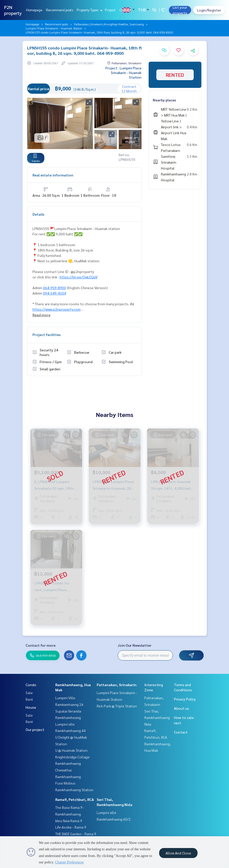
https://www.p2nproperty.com (57, 309)
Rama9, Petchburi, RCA (75, 799)
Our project (35, 729)
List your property (180, 10)
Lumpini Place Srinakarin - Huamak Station (54, 28)
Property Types (89, 10)
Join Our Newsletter (135, 645)
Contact (125, 10)
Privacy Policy (185, 699)
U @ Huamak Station (71, 750)
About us (182, 708)
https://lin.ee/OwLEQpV (79, 277)
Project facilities (47, 334)
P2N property (13, 10)
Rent (29, 699)
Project (110, 10)
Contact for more (41, 645)
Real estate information (53, 175)
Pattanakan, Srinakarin (117, 685)
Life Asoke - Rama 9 (71, 827)
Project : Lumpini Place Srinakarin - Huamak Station (123, 72)
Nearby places (164, 100)
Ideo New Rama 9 (69, 821)
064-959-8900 (54, 288)
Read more (41, 315)
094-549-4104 (54, 293)
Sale (29, 693)
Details (38, 214)
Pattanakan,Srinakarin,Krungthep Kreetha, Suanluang (109, 24)
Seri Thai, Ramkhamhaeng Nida (157, 718)
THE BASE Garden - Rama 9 (76, 834)
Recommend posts (59, 10)
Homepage (34, 10)
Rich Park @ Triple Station (117, 706)
